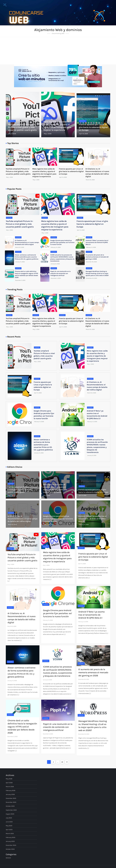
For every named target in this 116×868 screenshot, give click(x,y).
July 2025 (9, 818)
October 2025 (10, 806)
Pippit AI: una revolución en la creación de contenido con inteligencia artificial (60, 273)
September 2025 (11, 810)
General (12, 121)
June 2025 (9, 822)
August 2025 (10, 814)
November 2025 (11, 802)
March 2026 (10, 787)
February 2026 (11, 790)
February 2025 (11, 837)
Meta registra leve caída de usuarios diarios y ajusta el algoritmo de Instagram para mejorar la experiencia (97, 356)
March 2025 (10, 833)
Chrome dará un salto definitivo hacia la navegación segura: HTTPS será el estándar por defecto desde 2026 (22, 727)
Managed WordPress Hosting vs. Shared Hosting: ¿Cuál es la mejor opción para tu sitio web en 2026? (97, 273)
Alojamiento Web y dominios (58, 30)
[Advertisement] (58, 51)
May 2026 (9, 779)
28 (63, 762)
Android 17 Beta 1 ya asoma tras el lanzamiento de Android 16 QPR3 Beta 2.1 (97, 242)
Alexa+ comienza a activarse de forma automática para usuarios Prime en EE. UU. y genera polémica (27, 257)
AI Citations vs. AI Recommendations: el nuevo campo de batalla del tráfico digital (27, 242)
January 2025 (10, 841)
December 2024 (11, 845)
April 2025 (9, 830)
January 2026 (10, 794)
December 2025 (11, 798)
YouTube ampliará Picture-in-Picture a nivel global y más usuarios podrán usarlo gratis (22, 127)
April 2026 (9, 783)
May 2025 (9, 826)
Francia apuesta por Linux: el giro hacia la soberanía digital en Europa (93, 127)
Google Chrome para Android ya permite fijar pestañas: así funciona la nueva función (62, 242)
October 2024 (10, 849)
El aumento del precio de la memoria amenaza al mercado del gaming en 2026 (97, 257)
